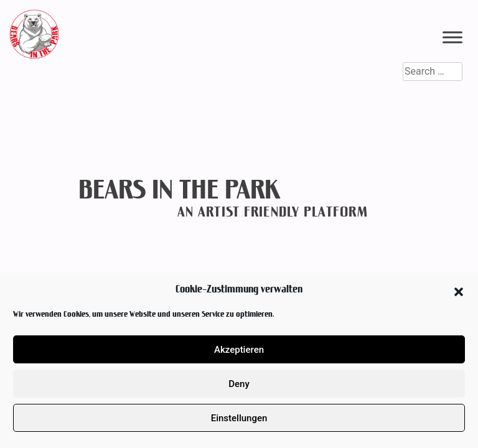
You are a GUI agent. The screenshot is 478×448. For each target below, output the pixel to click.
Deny (239, 384)
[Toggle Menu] (452, 37)
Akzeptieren (239, 350)
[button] (459, 289)
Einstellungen (239, 418)
